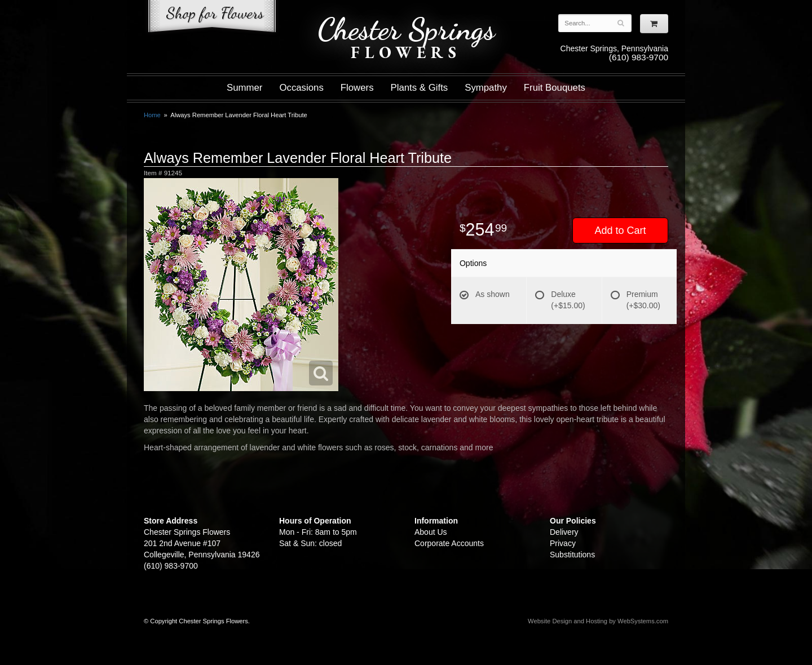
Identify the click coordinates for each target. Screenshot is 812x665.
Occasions (301, 88)
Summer (244, 88)
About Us (431, 532)
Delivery (564, 532)
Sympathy (486, 88)
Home (152, 115)
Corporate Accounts (449, 543)
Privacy (563, 543)
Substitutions (572, 555)
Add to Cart (620, 230)
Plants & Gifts (420, 88)
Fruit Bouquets (555, 88)
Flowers (357, 88)
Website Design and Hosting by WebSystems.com (598, 621)
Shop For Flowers (212, 18)
